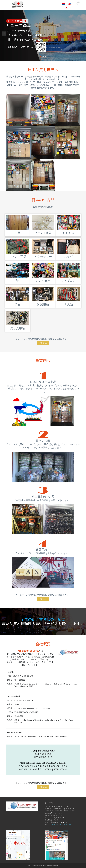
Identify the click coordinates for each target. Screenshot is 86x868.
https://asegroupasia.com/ (61, 824)
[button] (4, 46)
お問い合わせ (43, 343)
